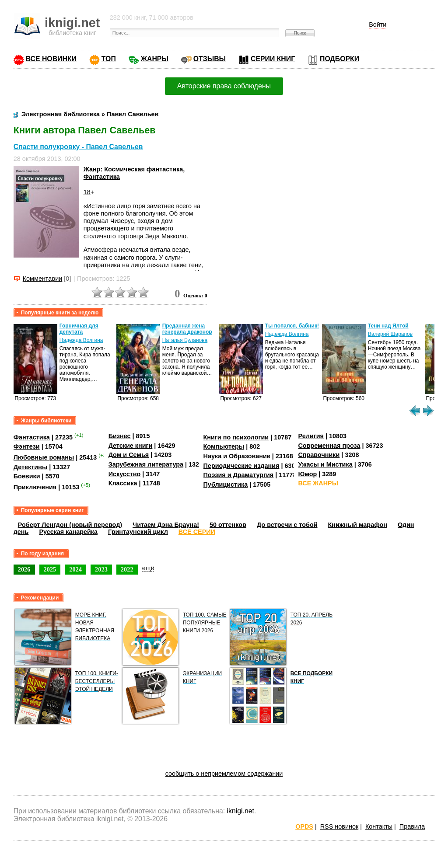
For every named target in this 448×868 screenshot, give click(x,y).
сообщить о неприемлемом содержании (224, 774)
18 (87, 192)
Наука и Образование (237, 456)
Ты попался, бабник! (292, 326)
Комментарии (43, 279)
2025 (50, 569)
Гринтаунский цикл (138, 532)
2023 (101, 569)
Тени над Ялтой (388, 326)
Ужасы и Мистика (325, 464)
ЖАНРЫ (155, 59)
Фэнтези (27, 446)
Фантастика (102, 177)
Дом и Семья (129, 455)
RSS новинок (339, 826)
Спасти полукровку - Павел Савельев (78, 147)
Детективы (31, 467)
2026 (24, 569)
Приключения (35, 487)
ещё (148, 568)
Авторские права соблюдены (224, 86)
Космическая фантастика (143, 169)
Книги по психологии (236, 437)
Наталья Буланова (185, 340)
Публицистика (226, 485)
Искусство (125, 474)
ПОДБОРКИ (339, 59)
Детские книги (131, 446)
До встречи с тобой (287, 525)
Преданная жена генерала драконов (187, 329)
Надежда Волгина (81, 340)
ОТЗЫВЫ (210, 59)
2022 (127, 569)
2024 (75, 569)
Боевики (27, 476)
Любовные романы (44, 457)
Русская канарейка (68, 532)
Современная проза (329, 446)
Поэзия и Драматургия (239, 475)
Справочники (319, 455)
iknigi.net (241, 811)
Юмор (307, 474)
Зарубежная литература (146, 464)
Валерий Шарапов (390, 334)
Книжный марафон (358, 525)
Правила (412, 826)
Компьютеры (224, 446)
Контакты (379, 826)
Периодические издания (241, 466)
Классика (123, 483)
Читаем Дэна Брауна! (166, 525)
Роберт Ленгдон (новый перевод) (70, 525)
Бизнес (120, 436)
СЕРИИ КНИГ (273, 59)
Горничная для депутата (79, 329)
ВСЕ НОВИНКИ (51, 59)
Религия (311, 436)
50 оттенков (228, 525)
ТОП (109, 59)
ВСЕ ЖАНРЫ (318, 483)
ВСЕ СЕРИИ (197, 532)
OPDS (304, 826)
